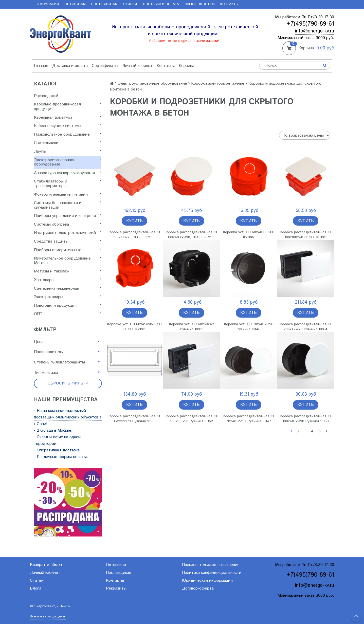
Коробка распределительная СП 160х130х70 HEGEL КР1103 (135, 235)
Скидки (130, 4)
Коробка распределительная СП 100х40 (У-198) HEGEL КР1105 (192, 235)
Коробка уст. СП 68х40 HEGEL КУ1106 (249, 235)
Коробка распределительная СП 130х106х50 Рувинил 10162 (192, 419)
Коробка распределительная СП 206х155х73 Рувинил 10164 (306, 327)
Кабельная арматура (67, 117)
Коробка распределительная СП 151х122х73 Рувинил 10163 (135, 419)
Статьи (37, 581)
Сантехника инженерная (67, 289)
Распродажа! (46, 96)
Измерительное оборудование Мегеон (67, 261)
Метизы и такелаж (67, 271)
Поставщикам (104, 4)
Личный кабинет (137, 66)
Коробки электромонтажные (218, 84)
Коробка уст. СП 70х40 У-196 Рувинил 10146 (249, 327)
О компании (48, 4)
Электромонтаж (200, 4)
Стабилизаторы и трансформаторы (67, 184)
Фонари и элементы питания (67, 195)
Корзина (186, 66)
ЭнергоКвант (44, 606)
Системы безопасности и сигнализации (67, 205)
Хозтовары (67, 280)
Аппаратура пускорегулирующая (67, 173)
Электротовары (67, 297)
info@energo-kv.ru (315, 31)
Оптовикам (75, 4)
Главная (41, 66)
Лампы (67, 151)
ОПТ (67, 314)
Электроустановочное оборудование (67, 162)
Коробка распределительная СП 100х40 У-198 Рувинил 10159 (306, 419)
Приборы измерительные (67, 250)
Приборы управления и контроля (67, 216)
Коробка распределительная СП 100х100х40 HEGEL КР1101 (306, 235)
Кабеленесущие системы (67, 126)
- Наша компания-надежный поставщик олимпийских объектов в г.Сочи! (68, 417)
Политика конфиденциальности (212, 573)
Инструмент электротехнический (67, 233)
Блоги (35, 588)
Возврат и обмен (46, 565)
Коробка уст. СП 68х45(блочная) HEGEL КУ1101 (134, 327)
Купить (134, 221)
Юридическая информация (207, 581)
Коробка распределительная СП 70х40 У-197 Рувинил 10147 (249, 419)
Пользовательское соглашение (211, 565)
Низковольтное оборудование (67, 134)
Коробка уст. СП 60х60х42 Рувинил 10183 (192, 327)
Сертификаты (105, 66)
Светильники (67, 143)
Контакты (229, 4)
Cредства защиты (67, 241)
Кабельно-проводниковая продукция (67, 107)
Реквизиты (116, 588)
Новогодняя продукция (67, 306)
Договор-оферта (198, 588)
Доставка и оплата (161, 4)
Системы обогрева (67, 224)
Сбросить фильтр (68, 383)
